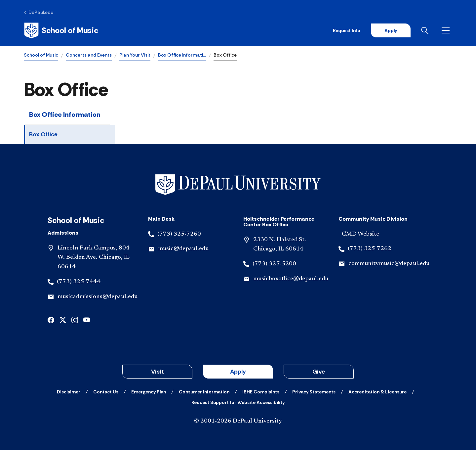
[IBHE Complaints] (261, 392)
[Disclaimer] (69, 392)
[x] (63, 319)
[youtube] (87, 319)
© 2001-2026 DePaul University (238, 421)
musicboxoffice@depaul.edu (291, 279)
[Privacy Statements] (314, 392)
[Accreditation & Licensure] (377, 392)
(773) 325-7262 (370, 249)
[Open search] (426, 30)
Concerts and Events (89, 55)
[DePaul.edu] (39, 12)
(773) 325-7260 (179, 234)
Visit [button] (158, 372)
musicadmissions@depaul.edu (98, 297)
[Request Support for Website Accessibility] (238, 402)
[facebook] (51, 319)
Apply (391, 30)
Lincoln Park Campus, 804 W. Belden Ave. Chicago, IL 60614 (94, 258)
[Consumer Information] (204, 392)
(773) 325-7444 (79, 282)
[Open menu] (447, 30)
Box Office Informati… (182, 55)
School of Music (41, 55)
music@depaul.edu (183, 249)
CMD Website (360, 234)
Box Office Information (65, 114)
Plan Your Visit (135, 55)
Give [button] (319, 372)
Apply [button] (238, 372)
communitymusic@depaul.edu (389, 264)
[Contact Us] (106, 392)
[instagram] (75, 319)
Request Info (347, 30)
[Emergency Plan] (149, 392)
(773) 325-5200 (274, 264)
